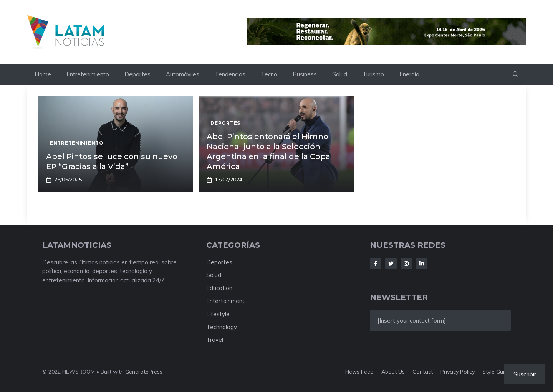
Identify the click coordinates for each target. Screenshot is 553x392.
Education (219, 288)
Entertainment (225, 301)
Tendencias (230, 74)
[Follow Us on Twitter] (391, 264)
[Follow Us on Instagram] (406, 264)
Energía (409, 74)
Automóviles (183, 74)
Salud (340, 74)
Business (305, 74)
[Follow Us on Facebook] (376, 264)
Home (43, 74)
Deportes (137, 74)
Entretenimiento (88, 74)
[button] (516, 74)
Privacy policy (458, 372)
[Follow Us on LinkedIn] (422, 264)
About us (393, 372)
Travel (215, 340)
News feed (359, 372)
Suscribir (525, 374)
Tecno (269, 74)
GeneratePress (144, 372)
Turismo (373, 74)
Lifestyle (218, 314)
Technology (222, 327)
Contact (423, 372)
